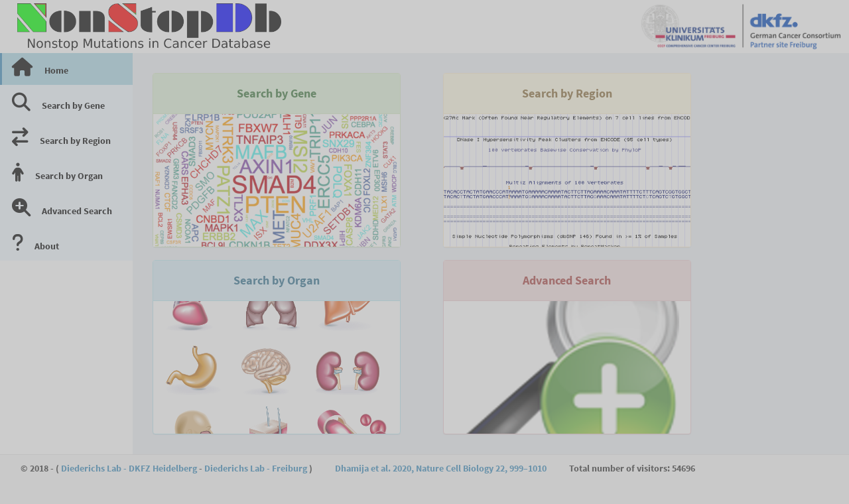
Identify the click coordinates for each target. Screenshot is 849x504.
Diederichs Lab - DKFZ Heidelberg (129, 468)
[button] (312, 28)
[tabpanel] (491, 66)
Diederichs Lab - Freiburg (256, 468)
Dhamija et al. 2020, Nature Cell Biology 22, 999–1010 (441, 468)
